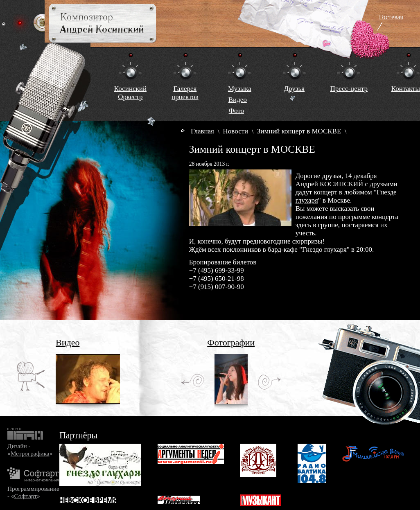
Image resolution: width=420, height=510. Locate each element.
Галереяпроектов (185, 93)
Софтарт (26, 496)
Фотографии (231, 342)
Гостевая (391, 17)
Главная (202, 131)
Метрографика (30, 453)
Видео (238, 100)
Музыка (240, 89)
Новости (236, 131)
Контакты (406, 89)
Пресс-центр (349, 89)
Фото (236, 111)
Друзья (294, 89)
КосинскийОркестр (130, 93)
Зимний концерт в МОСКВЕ (299, 131)
